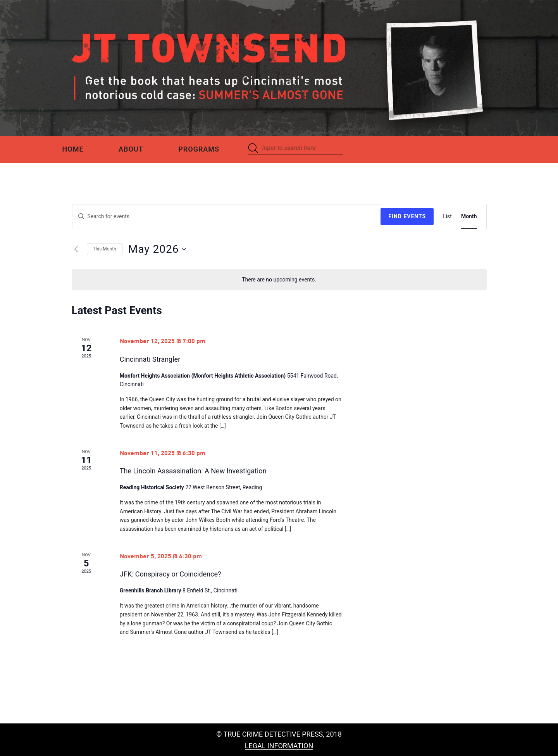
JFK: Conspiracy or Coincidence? (170, 574)
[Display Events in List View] (447, 217)
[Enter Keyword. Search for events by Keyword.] (226, 217)
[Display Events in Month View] (469, 217)
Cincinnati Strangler (150, 359)
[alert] (279, 280)
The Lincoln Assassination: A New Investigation (193, 471)
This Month (105, 249)
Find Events (407, 216)
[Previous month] (76, 249)
